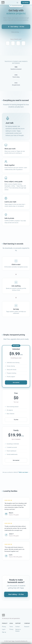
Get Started (25, 3)
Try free (16, 420)
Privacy (11, 629)
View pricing (16, 32)
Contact (17, 627)
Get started (16, 383)
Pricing (4, 627)
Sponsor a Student (18, 630)
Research (27, 627)
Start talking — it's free (16, 27)
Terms (11, 627)
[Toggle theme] (17, 3)
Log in (4, 629)
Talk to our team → (24, 473)
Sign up (4, 632)
